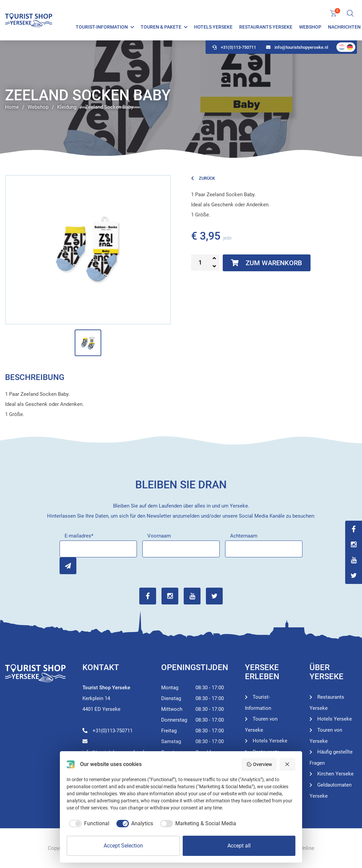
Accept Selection (123, 846)
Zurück (203, 178)
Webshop (310, 27)
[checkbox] (88, 824)
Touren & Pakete (161, 27)
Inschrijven (68, 566)
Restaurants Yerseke (266, 27)
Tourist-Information (102, 27)
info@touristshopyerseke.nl (297, 47)
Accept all (239, 846)
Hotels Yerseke (213, 27)
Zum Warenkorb (267, 263)
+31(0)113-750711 (234, 47)
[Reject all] (288, 764)
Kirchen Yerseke (335, 774)
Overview (259, 764)
